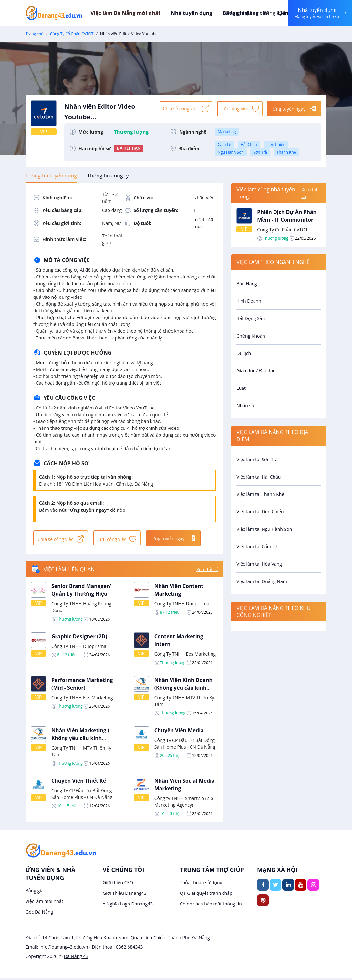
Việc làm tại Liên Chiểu (260, 512)
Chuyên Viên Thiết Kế (79, 783)
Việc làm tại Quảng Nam (262, 581)
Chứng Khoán (251, 336)
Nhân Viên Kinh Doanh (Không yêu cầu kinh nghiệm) (183, 690)
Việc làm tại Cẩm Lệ (257, 546)
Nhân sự (245, 405)
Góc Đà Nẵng (39, 914)
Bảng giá (35, 893)
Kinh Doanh (249, 301)
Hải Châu (249, 144)
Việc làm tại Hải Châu (259, 477)
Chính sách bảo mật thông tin (211, 906)
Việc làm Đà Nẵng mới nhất (135, 13)
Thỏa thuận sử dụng (201, 885)
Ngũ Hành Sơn (231, 152)
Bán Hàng (247, 283)
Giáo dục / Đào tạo (256, 371)
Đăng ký (270, 13)
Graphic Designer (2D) (79, 638)
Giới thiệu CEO (118, 885)
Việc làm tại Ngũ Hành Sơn (264, 529)
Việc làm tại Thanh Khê (260, 494)
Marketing (227, 131)
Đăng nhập (237, 13)
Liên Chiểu (276, 144)
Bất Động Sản (251, 318)
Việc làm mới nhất (44, 903)
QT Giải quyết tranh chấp (206, 895)
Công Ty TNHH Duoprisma (182, 606)
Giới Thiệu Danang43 (125, 895)
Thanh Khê (286, 152)
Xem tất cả (207, 571)
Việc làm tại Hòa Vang (259, 564)
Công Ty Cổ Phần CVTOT (72, 34)
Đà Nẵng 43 (76, 959)
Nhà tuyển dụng (200, 13)
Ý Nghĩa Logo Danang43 (128, 906)
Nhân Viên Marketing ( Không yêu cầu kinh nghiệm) (80, 740)
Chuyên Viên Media (179, 732)
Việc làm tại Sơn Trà (257, 459)
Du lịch (244, 353)
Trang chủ (35, 34)
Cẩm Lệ (224, 144)
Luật (241, 388)
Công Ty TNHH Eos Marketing (185, 656)
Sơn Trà (260, 152)
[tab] (51, 176)
